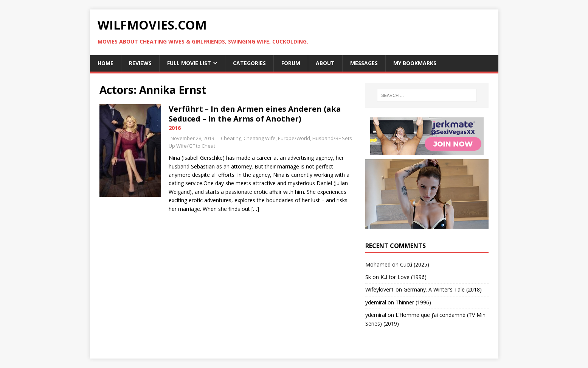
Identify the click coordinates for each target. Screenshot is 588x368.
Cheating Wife (260, 138)
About (325, 63)
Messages (364, 63)
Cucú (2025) (415, 264)
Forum (291, 63)
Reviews (140, 63)
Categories (249, 63)
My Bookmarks (415, 63)
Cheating (231, 138)
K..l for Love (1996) (403, 277)
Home (105, 63)
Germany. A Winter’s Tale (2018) (443, 289)
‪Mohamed (378, 264)
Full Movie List (189, 63)
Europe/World (294, 138)
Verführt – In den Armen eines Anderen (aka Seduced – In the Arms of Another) (255, 114)
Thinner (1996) (413, 302)
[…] (255, 209)
